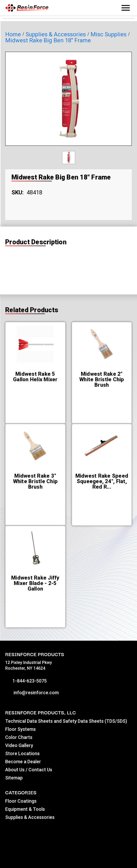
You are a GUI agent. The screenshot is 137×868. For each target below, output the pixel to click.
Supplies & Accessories (30, 817)
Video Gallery (19, 745)
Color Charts (19, 737)
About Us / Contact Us (29, 770)
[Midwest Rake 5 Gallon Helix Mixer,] (35, 377)
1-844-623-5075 (26, 681)
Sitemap (14, 778)
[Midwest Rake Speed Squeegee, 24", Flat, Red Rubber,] (102, 481)
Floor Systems (20, 729)
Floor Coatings (21, 801)
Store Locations (22, 753)
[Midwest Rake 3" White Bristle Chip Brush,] (35, 481)
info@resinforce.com (32, 693)
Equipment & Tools (25, 809)
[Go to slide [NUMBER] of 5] (62, 634)
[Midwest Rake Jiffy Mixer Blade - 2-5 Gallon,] (35, 583)
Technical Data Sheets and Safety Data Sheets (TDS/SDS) (66, 721)
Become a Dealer (23, 762)
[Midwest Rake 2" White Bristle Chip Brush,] (102, 380)
